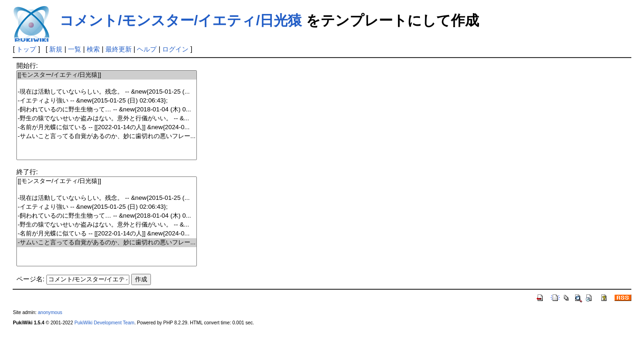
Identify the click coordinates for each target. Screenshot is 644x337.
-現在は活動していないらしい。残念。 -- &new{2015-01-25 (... (107, 92)
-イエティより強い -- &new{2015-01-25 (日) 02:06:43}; (107, 101)
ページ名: (30, 279)
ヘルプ (147, 49)
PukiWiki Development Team (105, 323)
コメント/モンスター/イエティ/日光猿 (181, 20)
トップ (26, 49)
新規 (56, 49)
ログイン (175, 49)
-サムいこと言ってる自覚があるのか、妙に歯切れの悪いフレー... (107, 136)
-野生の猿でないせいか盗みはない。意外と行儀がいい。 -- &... (107, 119)
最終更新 (119, 49)
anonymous (50, 312)
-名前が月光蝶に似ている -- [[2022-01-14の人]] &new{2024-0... (107, 128)
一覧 (75, 49)
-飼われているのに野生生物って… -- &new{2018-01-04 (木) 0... (107, 110)
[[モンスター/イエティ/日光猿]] (107, 75)
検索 (93, 49)
